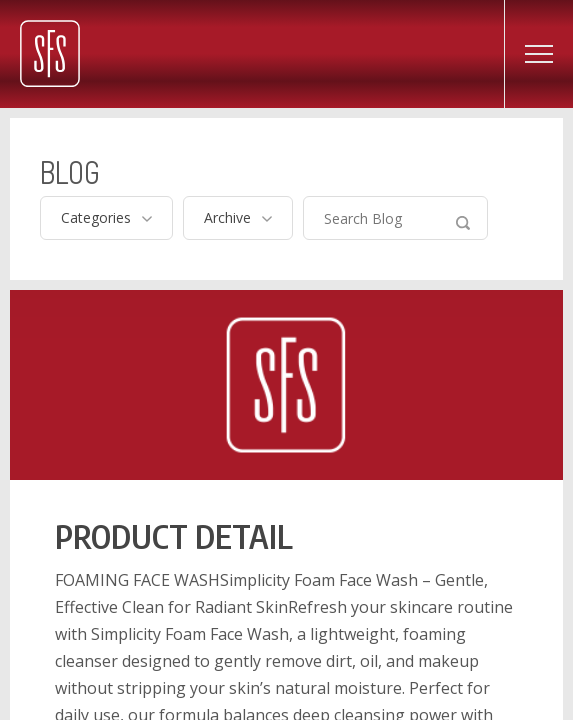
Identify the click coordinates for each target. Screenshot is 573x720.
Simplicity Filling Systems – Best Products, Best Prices (50, 53)
